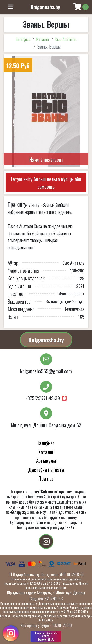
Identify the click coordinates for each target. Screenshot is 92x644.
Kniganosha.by (46, 340)
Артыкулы (46, 461)
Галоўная (23, 39)
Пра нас (46, 478)
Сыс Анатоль (66, 39)
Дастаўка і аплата (46, 469)
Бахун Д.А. (46, 636)
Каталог (43, 39)
